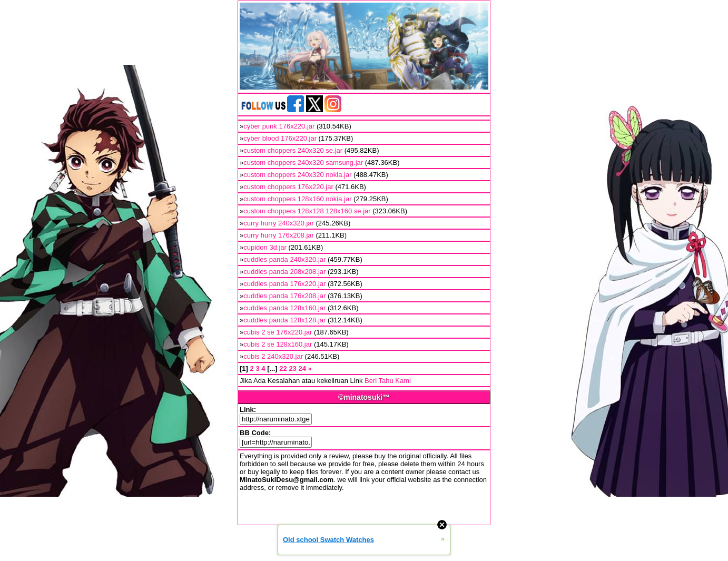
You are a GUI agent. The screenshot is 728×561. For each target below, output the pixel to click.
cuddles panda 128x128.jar (284, 320)
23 (292, 368)
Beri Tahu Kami (388, 381)
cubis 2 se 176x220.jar (278, 332)
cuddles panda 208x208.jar (284, 272)
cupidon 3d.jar (265, 247)
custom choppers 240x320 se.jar (293, 150)
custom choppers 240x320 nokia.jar (297, 175)
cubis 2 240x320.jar (273, 356)
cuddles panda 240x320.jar (284, 259)
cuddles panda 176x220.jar (284, 284)
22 (283, 368)
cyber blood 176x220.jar (280, 138)
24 (302, 368)
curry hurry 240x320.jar (279, 223)
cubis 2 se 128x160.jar (278, 344)
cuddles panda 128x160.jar (284, 308)
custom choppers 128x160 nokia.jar (297, 199)
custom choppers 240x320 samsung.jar (303, 163)
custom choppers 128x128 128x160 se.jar (307, 211)
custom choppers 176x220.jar (288, 187)
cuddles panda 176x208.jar (284, 296)
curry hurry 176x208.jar (279, 235)
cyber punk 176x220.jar (279, 126)
